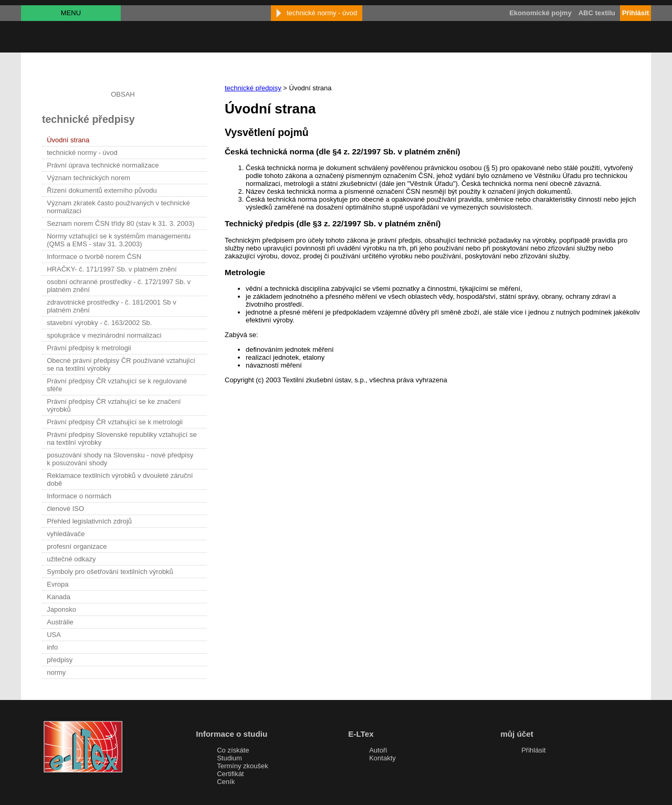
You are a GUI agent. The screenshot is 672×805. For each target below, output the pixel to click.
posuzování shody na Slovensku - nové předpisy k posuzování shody (120, 459)
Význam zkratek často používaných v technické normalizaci (118, 207)
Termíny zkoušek (243, 766)
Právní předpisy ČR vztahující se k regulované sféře (117, 385)
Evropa (57, 584)
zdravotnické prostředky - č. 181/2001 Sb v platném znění (111, 306)
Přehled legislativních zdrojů (89, 521)
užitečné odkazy (71, 559)
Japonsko (61, 609)
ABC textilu (597, 13)
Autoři (378, 750)
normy (56, 672)
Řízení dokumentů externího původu (102, 190)
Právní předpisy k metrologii (89, 348)
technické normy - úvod (82, 153)
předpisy (60, 660)
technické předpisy (253, 88)
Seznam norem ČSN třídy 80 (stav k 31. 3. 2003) (120, 223)
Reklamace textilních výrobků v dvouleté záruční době (120, 479)
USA (54, 635)
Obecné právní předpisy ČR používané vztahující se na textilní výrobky (121, 364)
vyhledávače (66, 534)
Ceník (226, 782)
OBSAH (123, 94)
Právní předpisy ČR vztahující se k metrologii (115, 422)
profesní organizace (77, 546)
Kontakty (382, 758)
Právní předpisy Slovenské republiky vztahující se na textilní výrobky (122, 438)
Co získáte (233, 750)
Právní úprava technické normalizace (103, 165)
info (52, 647)
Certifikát (230, 774)
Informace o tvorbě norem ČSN (94, 257)
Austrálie (60, 622)
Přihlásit (533, 750)
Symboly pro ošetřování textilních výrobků (110, 572)
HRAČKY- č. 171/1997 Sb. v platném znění (112, 269)
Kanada (59, 597)
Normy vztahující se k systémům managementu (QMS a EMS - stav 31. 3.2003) (119, 240)
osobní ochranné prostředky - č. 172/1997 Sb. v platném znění (119, 286)
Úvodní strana (68, 140)
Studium (229, 758)
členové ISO (65, 509)
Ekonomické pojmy (540, 13)
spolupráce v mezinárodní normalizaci (104, 335)
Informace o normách (79, 496)
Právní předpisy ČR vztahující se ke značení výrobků (114, 405)
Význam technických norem (88, 178)
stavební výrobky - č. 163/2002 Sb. (99, 323)
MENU (71, 13)
